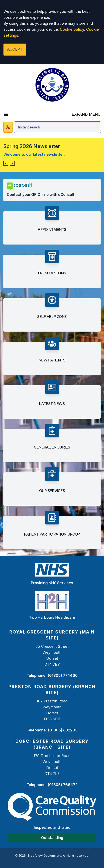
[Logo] (52, 85)
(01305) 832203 (63, 730)
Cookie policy (72, 29)
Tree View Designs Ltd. (45, 856)
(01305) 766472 (63, 785)
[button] (6, 163)
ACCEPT (15, 49)
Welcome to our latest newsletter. (34, 154)
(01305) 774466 (63, 675)
